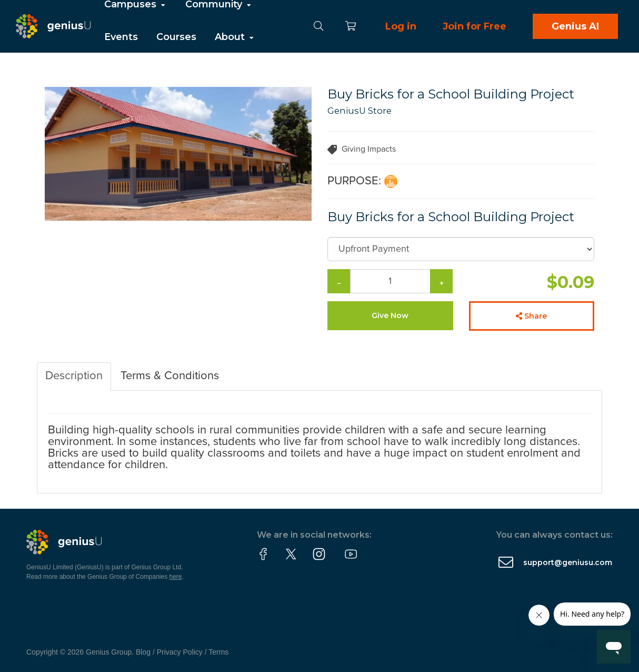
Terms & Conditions (170, 376)
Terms (218, 652)
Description (74, 376)
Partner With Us (144, 59)
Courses (176, 37)
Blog (143, 652)
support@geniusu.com (568, 562)
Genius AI (575, 26)
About (235, 37)
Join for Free (475, 26)
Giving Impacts (369, 149)
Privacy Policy (180, 652)
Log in (401, 26)
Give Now (390, 315)
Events (121, 37)
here (176, 577)
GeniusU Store (360, 111)
